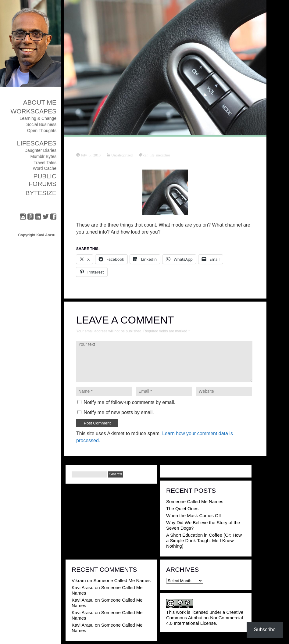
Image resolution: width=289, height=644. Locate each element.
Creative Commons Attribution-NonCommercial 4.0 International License (205, 618)
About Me (40, 102)
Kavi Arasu (83, 587)
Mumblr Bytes (43, 156)
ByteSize (41, 193)
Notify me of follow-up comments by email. (129, 402)
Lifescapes (37, 143)
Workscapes (33, 111)
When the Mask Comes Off (194, 515)
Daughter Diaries (40, 150)
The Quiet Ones (182, 508)
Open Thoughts (42, 131)
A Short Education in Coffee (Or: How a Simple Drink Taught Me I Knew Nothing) (204, 540)
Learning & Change (38, 118)
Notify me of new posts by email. (119, 412)
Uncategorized (122, 155)
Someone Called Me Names (195, 501)
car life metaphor (157, 155)
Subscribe (265, 630)
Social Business (41, 124)
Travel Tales (45, 163)
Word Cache (45, 168)
